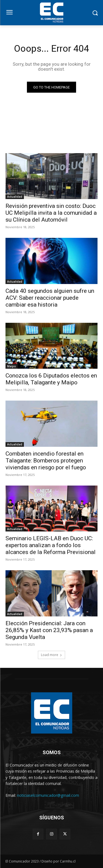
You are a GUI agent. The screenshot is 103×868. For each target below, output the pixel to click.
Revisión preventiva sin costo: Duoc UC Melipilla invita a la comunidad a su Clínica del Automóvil (51, 213)
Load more (51, 655)
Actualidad (15, 197)
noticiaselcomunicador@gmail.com (48, 795)
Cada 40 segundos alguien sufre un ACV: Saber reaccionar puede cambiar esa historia (50, 298)
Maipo (12, 366)
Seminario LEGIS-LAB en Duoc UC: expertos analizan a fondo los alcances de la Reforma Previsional (51, 545)
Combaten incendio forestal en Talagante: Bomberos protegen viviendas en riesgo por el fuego (46, 461)
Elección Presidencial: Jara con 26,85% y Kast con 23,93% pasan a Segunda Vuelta (49, 630)
